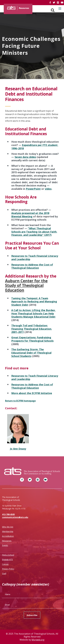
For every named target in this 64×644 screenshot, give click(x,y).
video (48, 189)
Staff (4, 574)
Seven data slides (25, 157)
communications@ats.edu (15, 517)
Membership (8, 531)
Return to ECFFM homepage (20, 401)
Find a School (8, 555)
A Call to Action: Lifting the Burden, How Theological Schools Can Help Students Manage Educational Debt (33, 314)
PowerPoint (33, 189)
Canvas (5, 564)
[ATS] (18, 7)
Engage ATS (7, 559)
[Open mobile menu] (60, 8)
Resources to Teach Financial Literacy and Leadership (35, 258)
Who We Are (8, 527)
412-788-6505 (8, 514)
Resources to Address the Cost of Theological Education (32, 266)
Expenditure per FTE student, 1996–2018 (35, 147)
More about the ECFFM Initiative (32, 393)
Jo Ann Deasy (18, 449)
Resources (7, 541)
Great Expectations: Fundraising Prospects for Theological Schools (32, 339)
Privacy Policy (8, 569)
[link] (50, 3)
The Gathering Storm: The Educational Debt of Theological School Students (31, 353)
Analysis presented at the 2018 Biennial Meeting (30, 215)
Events (5, 545)
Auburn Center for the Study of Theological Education (26, 285)
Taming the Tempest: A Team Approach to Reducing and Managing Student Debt (34, 302)
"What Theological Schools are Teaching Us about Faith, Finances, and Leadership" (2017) (34, 232)
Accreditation (8, 536)
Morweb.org (38, 640)
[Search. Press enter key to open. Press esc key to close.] (53, 10)
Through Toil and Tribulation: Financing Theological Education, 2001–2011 (32, 329)
